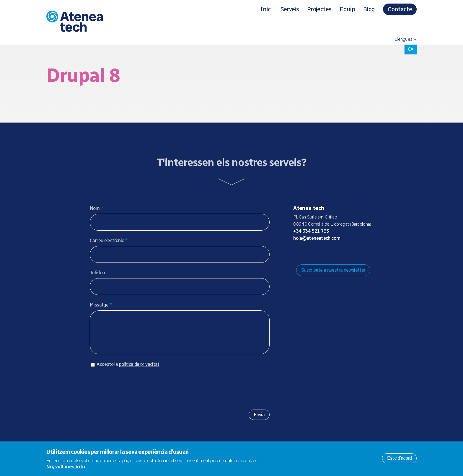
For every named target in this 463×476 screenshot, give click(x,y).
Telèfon (97, 273)
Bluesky (316, 253)
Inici (266, 9)
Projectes (319, 9)
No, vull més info (66, 467)
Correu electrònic (109, 241)
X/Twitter (326, 253)
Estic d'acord (399, 458)
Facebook (335, 253)
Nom (97, 208)
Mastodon (307, 253)
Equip (347, 9)
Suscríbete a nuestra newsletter (333, 270)
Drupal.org (297, 253)
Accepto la (128, 370)
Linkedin (345, 253)
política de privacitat (139, 370)
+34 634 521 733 (311, 231)
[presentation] (135, 392)
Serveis (290, 9)
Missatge (101, 305)
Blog (369, 9)
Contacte (400, 9)
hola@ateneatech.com (317, 238)
